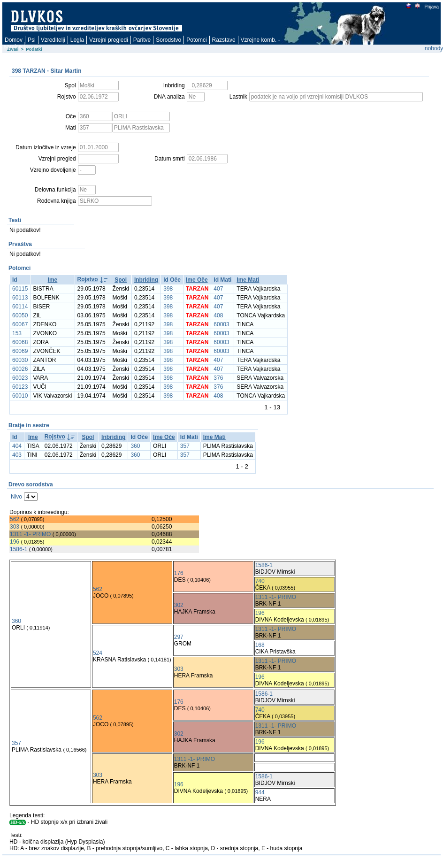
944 (260, 792)
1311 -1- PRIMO (30, 534)
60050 (20, 315)
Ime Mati (248, 280)
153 (17, 333)
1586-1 (19, 549)
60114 (20, 307)
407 (218, 289)
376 (218, 378)
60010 (20, 396)
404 (17, 446)
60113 (20, 298)
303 (15, 527)
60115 (20, 289)
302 (179, 605)
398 (168, 289)
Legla (77, 40)
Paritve (142, 40)
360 (135, 446)
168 (260, 645)
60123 (20, 387)
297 (179, 637)
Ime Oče (197, 280)
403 (17, 455)
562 (15, 519)
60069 (20, 351)
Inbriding (146, 280)
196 (15, 542)
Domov (14, 40)
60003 (221, 324)
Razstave (224, 40)
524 (98, 653)
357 (185, 446)
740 (260, 581)
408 (218, 315)
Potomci (196, 40)
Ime (53, 280)
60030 (20, 360)
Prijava (431, 7)
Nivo (16, 497)
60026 (20, 369)
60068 (20, 342)
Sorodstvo (168, 40)
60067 (20, 324)
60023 (20, 378)
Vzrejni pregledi (109, 40)
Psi (32, 40)
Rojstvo (88, 279)
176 (179, 573)
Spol (121, 280)
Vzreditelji (53, 40)
